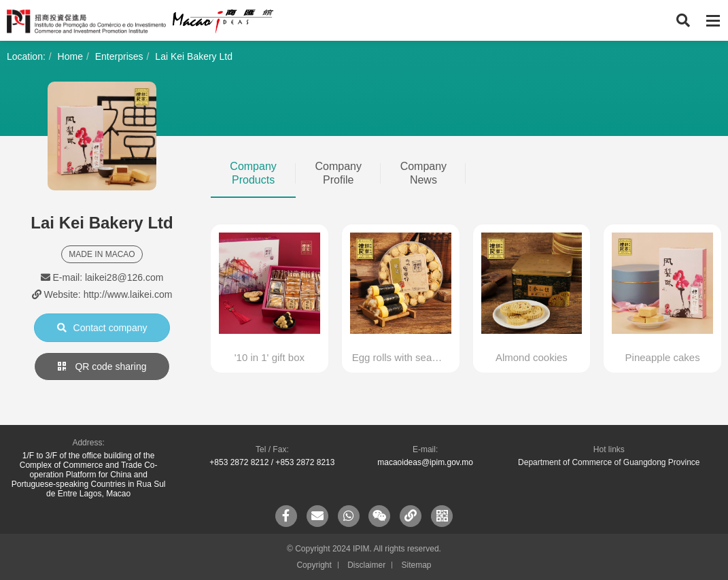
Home (70, 56)
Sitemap (417, 565)
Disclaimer (366, 565)
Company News (423, 173)
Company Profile (338, 173)
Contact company (102, 328)
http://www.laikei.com (128, 294)
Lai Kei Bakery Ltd (194, 56)
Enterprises (119, 56)
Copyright (314, 565)
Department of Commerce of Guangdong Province (609, 462)
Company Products (253, 173)
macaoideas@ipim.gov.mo (425, 462)
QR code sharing (102, 366)
